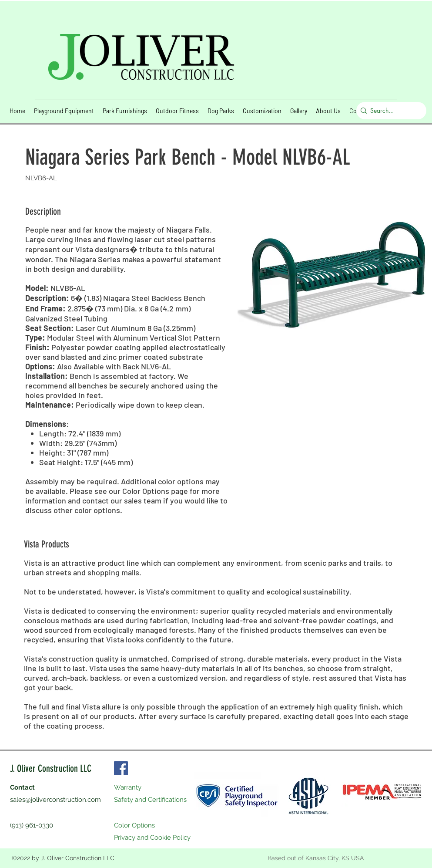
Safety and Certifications (150, 800)
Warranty (128, 787)
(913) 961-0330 (32, 825)
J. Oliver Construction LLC (51, 768)
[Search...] (389, 111)
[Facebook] (121, 768)
